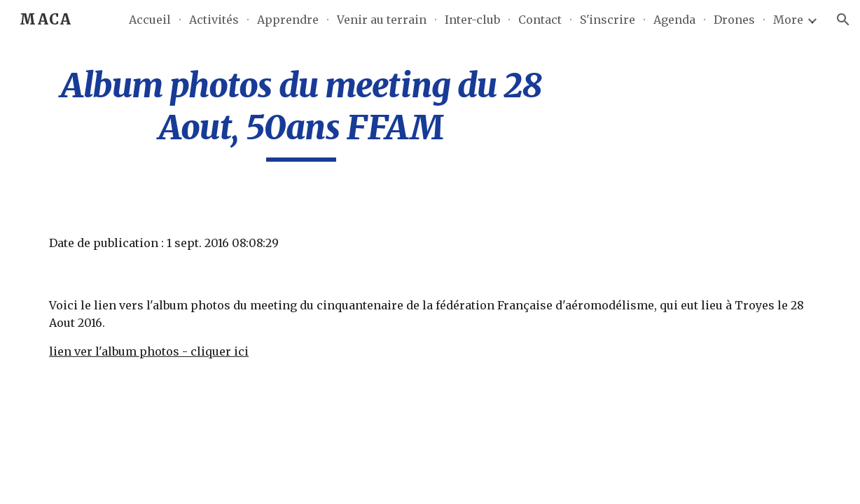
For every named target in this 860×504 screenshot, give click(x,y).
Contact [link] (540, 20)
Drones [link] (734, 20)
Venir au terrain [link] (382, 20)
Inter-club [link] (472, 20)
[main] (301, 113)
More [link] (788, 20)
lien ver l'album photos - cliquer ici (149, 351)
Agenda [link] (674, 20)
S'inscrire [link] (608, 20)
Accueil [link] (150, 20)
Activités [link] (214, 20)
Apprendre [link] (288, 20)
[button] (843, 20)
